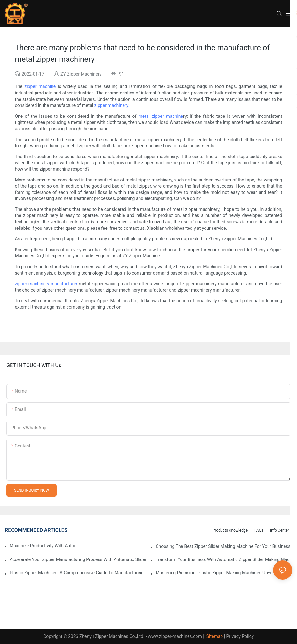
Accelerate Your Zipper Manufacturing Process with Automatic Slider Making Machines (78, 559)
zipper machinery (111, 105)
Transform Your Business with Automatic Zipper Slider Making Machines (224, 559)
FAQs (259, 530)
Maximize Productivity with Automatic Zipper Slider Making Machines (43, 546)
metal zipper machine (161, 116)
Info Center (280, 530)
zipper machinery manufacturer (46, 284)
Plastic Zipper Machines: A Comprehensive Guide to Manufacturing (77, 573)
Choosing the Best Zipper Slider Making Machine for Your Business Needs (224, 546)
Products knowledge (230, 530)
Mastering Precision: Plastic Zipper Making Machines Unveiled (217, 573)
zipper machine (40, 86)
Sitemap (214, 636)
